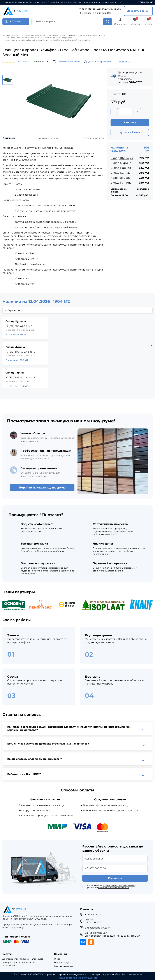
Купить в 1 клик (130, 132)
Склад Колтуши (122, 173)
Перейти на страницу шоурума (42, 488)
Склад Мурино (121, 163)
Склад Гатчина (121, 183)
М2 (124, 94)
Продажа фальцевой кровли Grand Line (86, 35)
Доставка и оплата (38, 2)
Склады (86, 2)
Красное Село (121, 178)
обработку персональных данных (119, 885)
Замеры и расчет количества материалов (19, 964)
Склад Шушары (122, 158)
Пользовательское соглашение (78, 978)
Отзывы (51, 2)
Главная (6, 35)
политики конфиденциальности (114, 887)
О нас (57, 959)
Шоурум (77, 2)
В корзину (130, 123)
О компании (8, 2)
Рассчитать (115, 878)
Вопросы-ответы (64, 2)
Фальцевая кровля (56, 35)
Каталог (16, 35)
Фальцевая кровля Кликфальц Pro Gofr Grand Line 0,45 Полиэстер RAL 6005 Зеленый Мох (48, 40)
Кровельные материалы (34, 35)
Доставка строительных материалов (23, 959)
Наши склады (62, 963)
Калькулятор (21, 2)
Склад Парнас (121, 168)
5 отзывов (24, 62)
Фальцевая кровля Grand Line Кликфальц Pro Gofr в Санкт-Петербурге (38, 38)
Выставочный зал (64, 966)
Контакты (96, 2)
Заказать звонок (138, 11)
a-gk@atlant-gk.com (111, 2)
